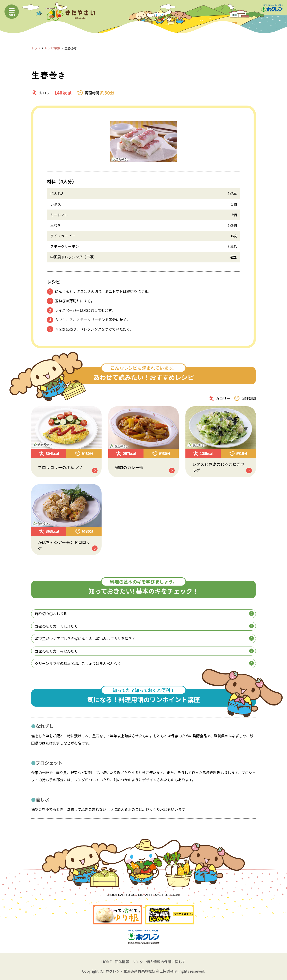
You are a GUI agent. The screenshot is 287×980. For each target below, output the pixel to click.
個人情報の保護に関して (166, 962)
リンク (138, 962)
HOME (107, 962)
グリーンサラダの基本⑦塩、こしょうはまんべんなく (144, 663)
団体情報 (122, 962)
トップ (36, 48)
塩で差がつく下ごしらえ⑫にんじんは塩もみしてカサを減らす (144, 638)
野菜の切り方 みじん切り (144, 651)
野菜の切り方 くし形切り (144, 626)
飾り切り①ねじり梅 (144, 614)
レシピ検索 (52, 48)
